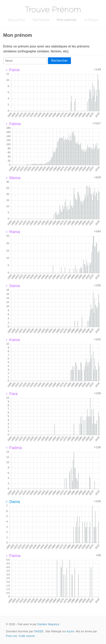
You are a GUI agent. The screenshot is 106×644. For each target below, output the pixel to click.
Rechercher (59, 61)
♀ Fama (12, 70)
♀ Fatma (13, 124)
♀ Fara (11, 394)
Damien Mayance (48, 624)
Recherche (41, 20)
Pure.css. (12, 636)
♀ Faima (13, 556)
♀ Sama (12, 286)
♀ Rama (13, 232)
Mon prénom (67, 20)
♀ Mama (13, 178)
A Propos (91, 20)
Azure (70, 631)
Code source (27, 636)
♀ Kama (12, 340)
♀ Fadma (13, 448)
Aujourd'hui (17, 20)
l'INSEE (39, 631)
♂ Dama (13, 502)
